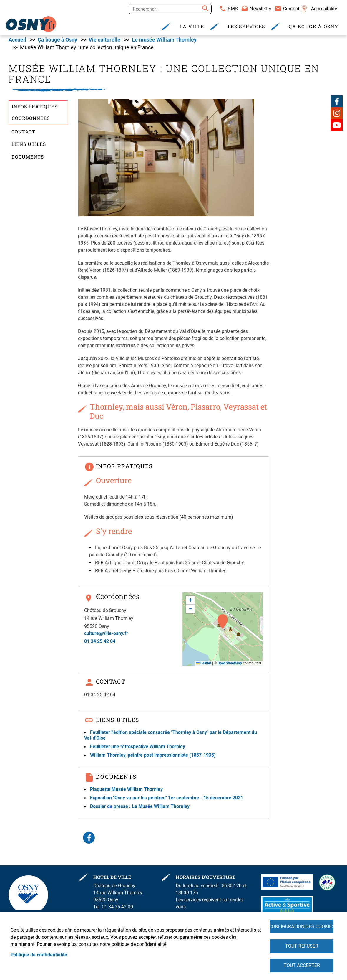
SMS (233, 9)
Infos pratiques (35, 109)
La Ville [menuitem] (192, 26)
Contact (291, 9)
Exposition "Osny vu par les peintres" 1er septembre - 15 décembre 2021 (167, 800)
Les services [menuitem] (246, 26)
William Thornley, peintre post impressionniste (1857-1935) (153, 758)
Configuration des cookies (302, 925)
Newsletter (260, 9)
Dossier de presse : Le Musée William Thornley (140, 809)
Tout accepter (302, 965)
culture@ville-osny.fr (106, 636)
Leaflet (204, 666)
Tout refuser (302, 945)
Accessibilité (324, 9)
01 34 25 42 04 (100, 644)
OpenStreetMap (230, 666)
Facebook (337, 104)
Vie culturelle (104, 42)
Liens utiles (29, 147)
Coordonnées (31, 120)
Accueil (17, 42)
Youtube (337, 128)
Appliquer (205, 9)
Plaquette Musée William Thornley (126, 792)
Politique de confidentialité (39, 954)
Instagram (337, 116)
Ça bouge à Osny (57, 42)
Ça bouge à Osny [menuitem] (314, 26)
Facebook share (89, 840)
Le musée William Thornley (164, 42)
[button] (166, 160)
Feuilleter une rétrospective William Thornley (138, 749)
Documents (28, 159)
